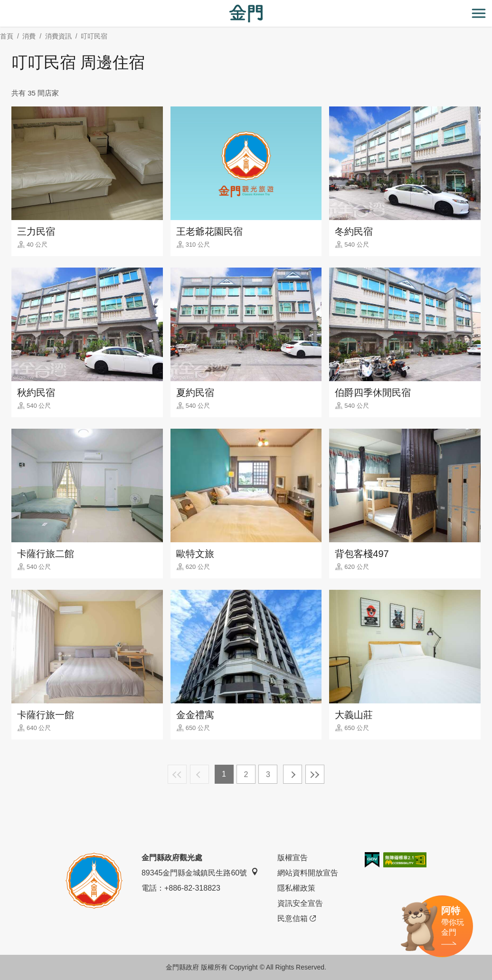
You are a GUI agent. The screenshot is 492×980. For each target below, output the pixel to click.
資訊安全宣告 (300, 903)
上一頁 (199, 774)
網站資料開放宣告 (308, 873)
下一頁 (293, 774)
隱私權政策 (296, 888)
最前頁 (177, 774)
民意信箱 (297, 919)
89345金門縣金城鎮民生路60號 (200, 872)
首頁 (7, 36)
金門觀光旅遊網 (246, 14)
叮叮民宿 (94, 36)
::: (3, 5)
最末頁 (315, 774)
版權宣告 (293, 858)
